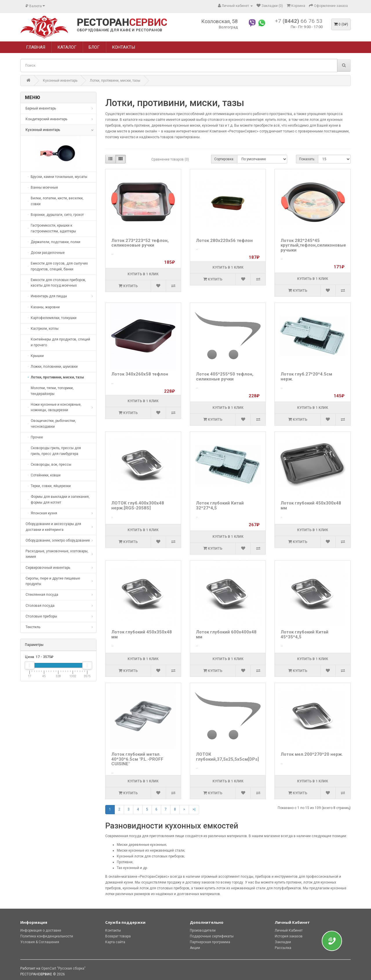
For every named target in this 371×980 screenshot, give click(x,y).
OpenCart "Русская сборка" (63, 968)
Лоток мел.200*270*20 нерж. (312, 754)
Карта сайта (115, 942)
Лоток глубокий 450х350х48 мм (142, 634)
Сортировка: (224, 159)
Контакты (113, 930)
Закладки (283, 942)
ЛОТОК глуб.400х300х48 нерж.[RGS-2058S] (138, 506)
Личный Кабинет (289, 930)
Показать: (307, 159)
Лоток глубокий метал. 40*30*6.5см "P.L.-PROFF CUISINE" (137, 759)
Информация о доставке (41, 930)
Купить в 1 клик (143, 274)
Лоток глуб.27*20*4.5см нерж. (306, 377)
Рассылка (283, 948)
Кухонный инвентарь (60, 81)
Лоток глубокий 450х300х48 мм (311, 506)
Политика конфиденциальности (47, 936)
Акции (195, 948)
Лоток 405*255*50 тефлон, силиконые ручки (225, 377)
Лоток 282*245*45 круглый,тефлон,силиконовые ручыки (313, 245)
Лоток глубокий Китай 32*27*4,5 (220, 506)
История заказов (289, 936)
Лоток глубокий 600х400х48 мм (226, 634)
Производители (203, 930)
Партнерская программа (210, 942)
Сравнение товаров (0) (170, 159)
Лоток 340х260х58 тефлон (140, 374)
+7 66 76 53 (299, 21)
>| (194, 809)
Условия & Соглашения (40, 942)
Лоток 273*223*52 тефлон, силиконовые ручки (140, 243)
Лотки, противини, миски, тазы (115, 81)
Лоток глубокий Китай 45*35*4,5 (304, 634)
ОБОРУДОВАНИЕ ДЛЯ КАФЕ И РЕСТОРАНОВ (120, 30)
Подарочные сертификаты (212, 936)
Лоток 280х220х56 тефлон (224, 241)
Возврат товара (118, 936)
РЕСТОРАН (122, 23)
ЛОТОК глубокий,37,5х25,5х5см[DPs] (227, 757)
